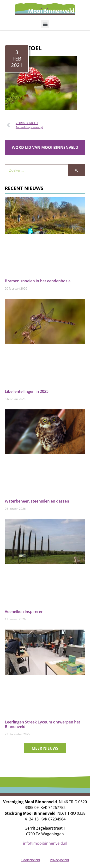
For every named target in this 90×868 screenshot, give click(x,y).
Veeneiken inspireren (24, 612)
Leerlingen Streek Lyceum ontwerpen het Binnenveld (42, 724)
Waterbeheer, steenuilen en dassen (37, 501)
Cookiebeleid (31, 860)
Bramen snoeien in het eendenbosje (38, 281)
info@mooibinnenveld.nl (45, 843)
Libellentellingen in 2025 (27, 391)
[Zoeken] (76, 170)
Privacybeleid (59, 860)
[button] (45, 24)
